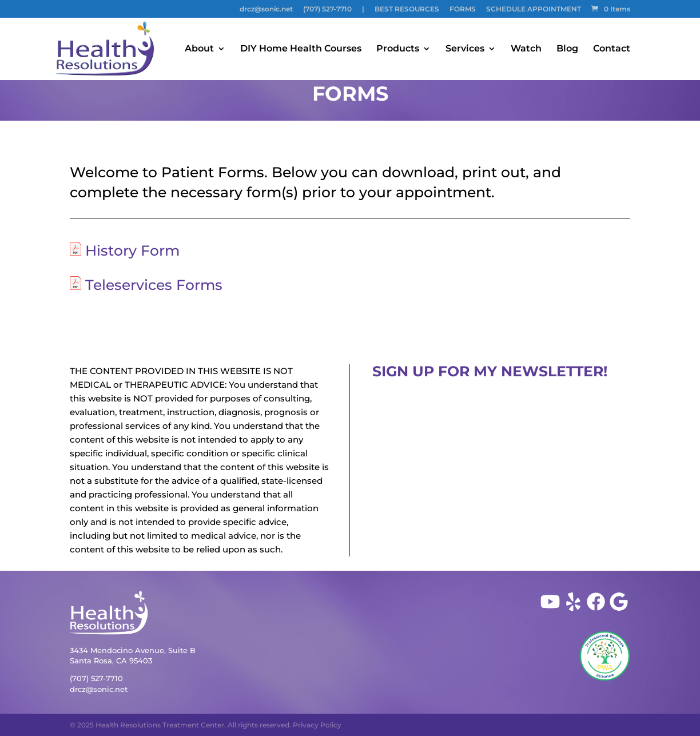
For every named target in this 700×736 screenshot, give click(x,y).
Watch (526, 49)
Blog (567, 49)
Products (398, 49)
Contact (612, 49)
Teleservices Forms (154, 285)
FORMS (463, 9)
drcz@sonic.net (266, 9)
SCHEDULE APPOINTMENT (534, 9)
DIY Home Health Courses (301, 49)
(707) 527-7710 (327, 9)
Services (465, 49)
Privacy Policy (317, 725)
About (199, 49)
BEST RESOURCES (407, 9)
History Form (132, 250)
